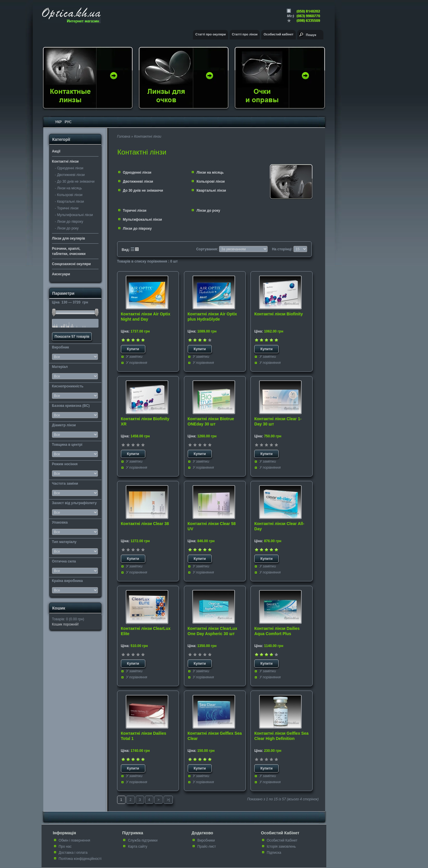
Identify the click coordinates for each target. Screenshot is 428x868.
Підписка (274, 853)
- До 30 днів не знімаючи (75, 181)
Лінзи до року (208, 211)
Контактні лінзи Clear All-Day (279, 526)
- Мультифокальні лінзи (74, 215)
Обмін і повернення (75, 840)
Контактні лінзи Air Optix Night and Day (146, 317)
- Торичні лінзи (67, 208)
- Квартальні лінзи (69, 202)
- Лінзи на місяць (68, 188)
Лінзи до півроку (137, 229)
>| (168, 800)
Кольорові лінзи (211, 181)
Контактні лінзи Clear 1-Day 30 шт (278, 421)
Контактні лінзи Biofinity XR (145, 421)
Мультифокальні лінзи (143, 220)
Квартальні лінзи (211, 191)
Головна (124, 136)
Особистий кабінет (279, 34)
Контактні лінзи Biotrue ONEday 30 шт (211, 421)
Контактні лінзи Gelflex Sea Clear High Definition (281, 736)
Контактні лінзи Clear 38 (145, 524)
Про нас (65, 847)
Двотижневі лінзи (138, 181)
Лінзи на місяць (210, 172)
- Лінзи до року (67, 228)
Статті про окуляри (211, 34)
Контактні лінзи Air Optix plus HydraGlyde (212, 317)
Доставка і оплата (73, 853)
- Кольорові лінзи (69, 195)
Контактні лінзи (65, 161)
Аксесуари (61, 274)
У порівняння (137, 363)
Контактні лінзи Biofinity (279, 314)
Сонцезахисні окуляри (71, 264)
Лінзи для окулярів (69, 238)
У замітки (134, 357)
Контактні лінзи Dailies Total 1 (144, 736)
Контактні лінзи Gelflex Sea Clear (215, 736)
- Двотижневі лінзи (70, 175)
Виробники (206, 840)
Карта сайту (137, 847)
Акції (56, 151)
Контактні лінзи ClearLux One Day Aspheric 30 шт (213, 631)
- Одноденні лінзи (69, 168)
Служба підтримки (143, 840)
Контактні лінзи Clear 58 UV (212, 526)
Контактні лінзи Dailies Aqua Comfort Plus (277, 631)
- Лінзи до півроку (69, 222)
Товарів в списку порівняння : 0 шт (147, 261)
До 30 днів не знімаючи (143, 191)
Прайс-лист (207, 847)
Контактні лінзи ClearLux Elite (146, 631)
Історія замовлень (281, 847)
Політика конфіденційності (80, 859)
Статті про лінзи (245, 34)
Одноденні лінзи (137, 172)
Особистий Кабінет (282, 840)
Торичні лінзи (135, 211)
